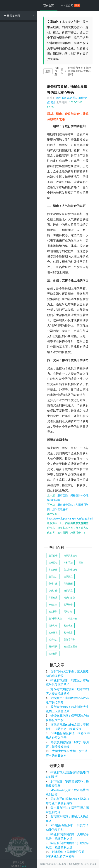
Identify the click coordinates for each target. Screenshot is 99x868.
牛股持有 (73, 619)
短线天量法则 (70, 556)
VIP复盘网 (69, 5)
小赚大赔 (53, 591)
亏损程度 (53, 598)
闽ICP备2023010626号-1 (54, 864)
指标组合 (53, 626)
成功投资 (53, 612)
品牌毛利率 (69, 640)
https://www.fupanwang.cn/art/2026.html (70, 519)
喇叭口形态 (69, 598)
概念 (81, 98)
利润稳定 (68, 633)
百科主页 (49, 6)
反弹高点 (53, 640)
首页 (62, 71)
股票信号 (53, 556)
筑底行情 (53, 654)
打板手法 (68, 563)
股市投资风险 (55, 619)
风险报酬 (68, 584)
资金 (53, 102)
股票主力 (53, 577)
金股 (58, 98)
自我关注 (68, 591)
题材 (75, 98)
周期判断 (68, 612)
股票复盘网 (50, 17)
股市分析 (67, 98)
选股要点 (68, 577)
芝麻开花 (53, 633)
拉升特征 (53, 563)
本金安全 (53, 570)
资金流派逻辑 (70, 647)
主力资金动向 (70, 570)
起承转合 (68, 605)
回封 (81, 563)
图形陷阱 (53, 647)
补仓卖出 (53, 605)
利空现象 (68, 626)
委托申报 (53, 584)
